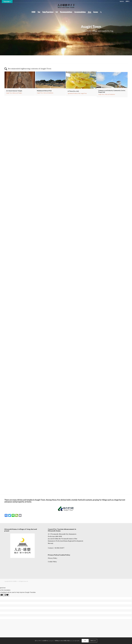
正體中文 (127, 1)
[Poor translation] (6, 595)
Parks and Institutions (48, 104)
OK (85, 641)
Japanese (122, 1)
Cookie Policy (52, 562)
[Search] (100, 12)
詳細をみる (93, 641)
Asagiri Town (8, 99)
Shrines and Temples (17, 99)
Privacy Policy (52, 558)
